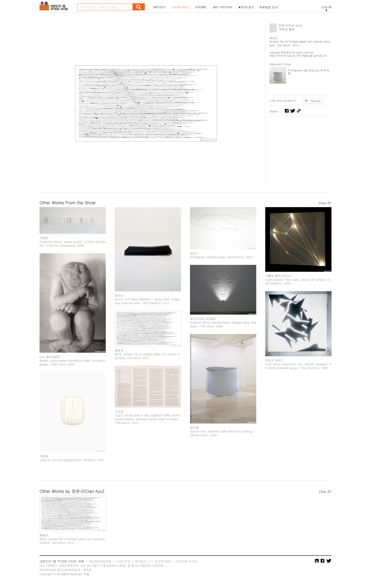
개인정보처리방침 (100, 561)
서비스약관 (123, 561)
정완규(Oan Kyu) (290, 25)
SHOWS (201, 7)
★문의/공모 (246, 7)
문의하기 (141, 561)
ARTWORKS (181, 7)
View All (325, 203)
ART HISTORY (223, 7)
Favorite (316, 101)
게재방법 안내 (269, 7)
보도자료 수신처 (186, 561)
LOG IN (326, 7)
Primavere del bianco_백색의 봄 (309, 72)
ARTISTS (159, 7)
